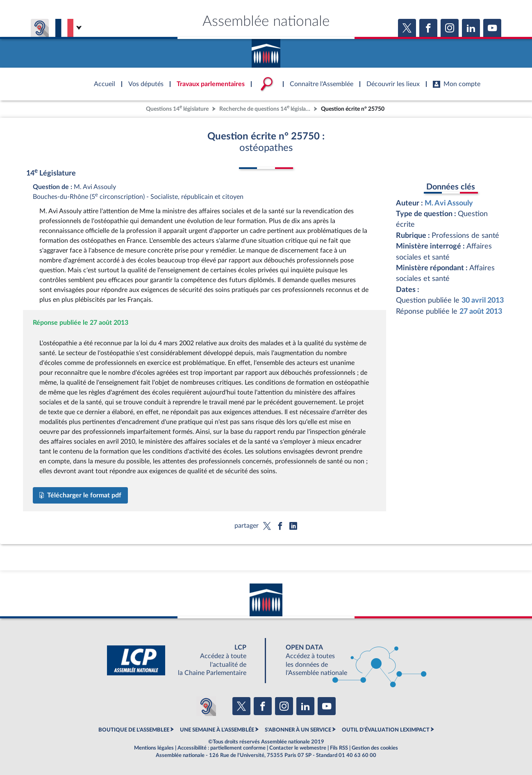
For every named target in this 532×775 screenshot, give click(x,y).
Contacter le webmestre (298, 748)
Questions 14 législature (177, 108)
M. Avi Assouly (449, 203)
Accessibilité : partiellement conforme (222, 748)
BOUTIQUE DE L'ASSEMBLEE (134, 730)
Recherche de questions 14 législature (266, 108)
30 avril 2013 (483, 300)
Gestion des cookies (375, 748)
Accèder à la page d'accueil (266, 50)
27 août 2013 (481, 311)
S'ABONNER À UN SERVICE (298, 730)
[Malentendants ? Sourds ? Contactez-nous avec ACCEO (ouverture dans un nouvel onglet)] (206, 706)
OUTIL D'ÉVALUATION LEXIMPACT (386, 730)
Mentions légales (154, 748)
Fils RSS (339, 748)
